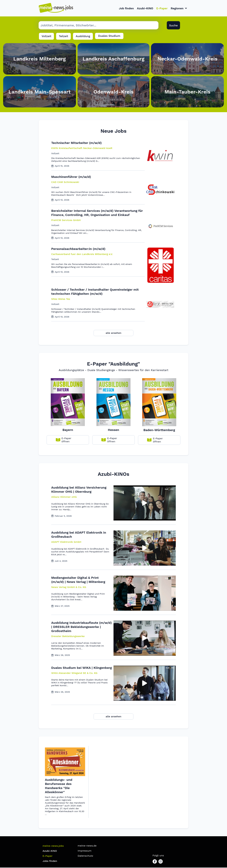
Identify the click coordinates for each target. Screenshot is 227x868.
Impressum (85, 851)
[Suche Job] (99, 26)
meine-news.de (87, 846)
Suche (173, 26)
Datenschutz (86, 856)
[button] (64, 498)
